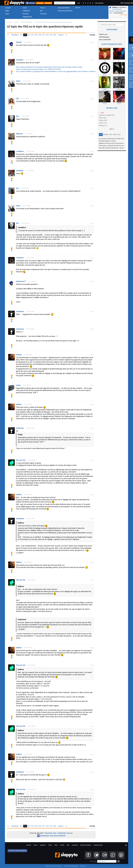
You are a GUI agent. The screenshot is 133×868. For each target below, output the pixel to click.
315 (36, 35)
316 (40, 35)
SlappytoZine (27, 17)
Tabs (111, 135)
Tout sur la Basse (27, 22)
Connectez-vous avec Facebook (51, 836)
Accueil (8, 8)
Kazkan (115, 7)
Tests (7, 14)
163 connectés (99, 3)
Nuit (79, 3)
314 (32, 35)
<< (8, 35)
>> (66, 35)
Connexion (32, 3)
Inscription (48, 3)
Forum (43, 8)
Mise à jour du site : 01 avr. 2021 (54, 866)
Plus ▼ (112, 129)
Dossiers (26, 14)
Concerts (43, 14)
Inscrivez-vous (51, 833)
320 (55, 35)
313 (29, 35)
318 (47, 35)
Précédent (15, 35)
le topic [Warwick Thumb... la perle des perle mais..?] (118, 10)
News (7, 11)
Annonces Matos (64, 8)
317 (44, 35)
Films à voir (83, 866)
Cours (25, 8)
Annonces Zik (98, 845)
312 (25, 35)
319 (51, 35)
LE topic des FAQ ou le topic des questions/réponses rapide (54, 22)
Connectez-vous (64, 833)
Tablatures (26, 11)
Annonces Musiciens (65, 11)
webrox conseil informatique (71, 866)
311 (21, 35)
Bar (41, 11)
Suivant (61, 35)
